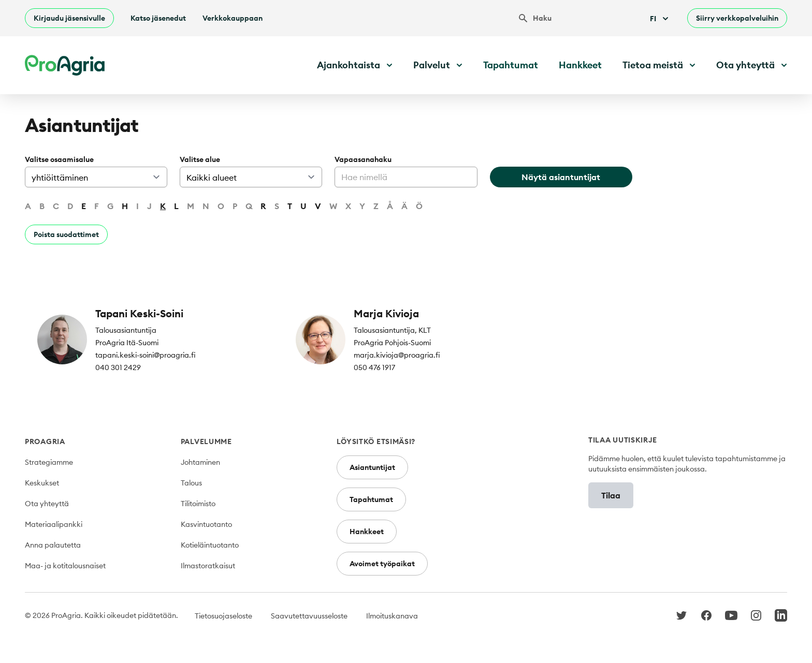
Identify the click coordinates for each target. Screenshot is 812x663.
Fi (660, 19)
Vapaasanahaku (363, 159)
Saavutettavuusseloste (309, 616)
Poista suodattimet (66, 234)
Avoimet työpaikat (382, 564)
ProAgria (45, 441)
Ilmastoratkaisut (208, 566)
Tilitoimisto (198, 504)
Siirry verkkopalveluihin (737, 18)
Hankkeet (580, 65)
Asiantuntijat (372, 467)
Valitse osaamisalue (59, 159)
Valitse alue (200, 159)
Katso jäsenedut (158, 18)
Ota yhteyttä (47, 504)
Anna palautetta (53, 545)
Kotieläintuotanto (210, 545)
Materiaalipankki (54, 524)
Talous (191, 483)
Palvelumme (206, 441)
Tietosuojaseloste (223, 616)
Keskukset (42, 483)
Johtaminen (200, 462)
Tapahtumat (511, 65)
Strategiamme (49, 462)
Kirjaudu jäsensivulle (69, 18)
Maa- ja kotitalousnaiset (65, 566)
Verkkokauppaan (233, 18)
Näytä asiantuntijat (561, 177)
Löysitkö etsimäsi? (376, 441)
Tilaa (611, 495)
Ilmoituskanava (392, 616)
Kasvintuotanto (206, 524)
